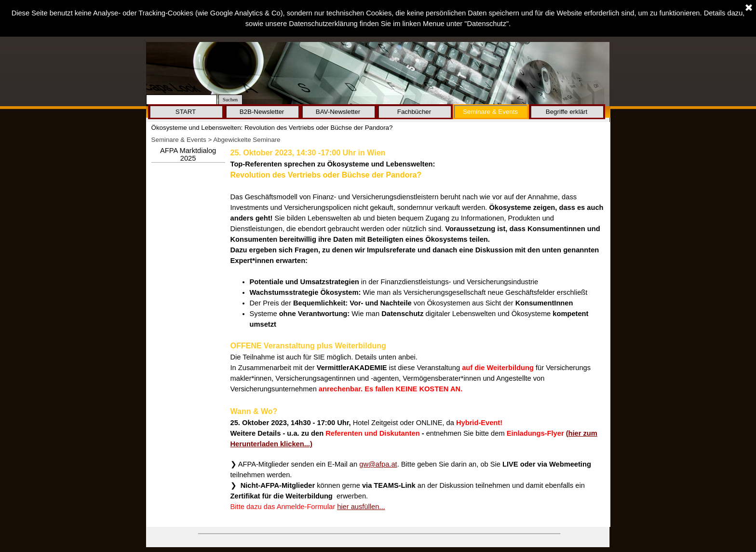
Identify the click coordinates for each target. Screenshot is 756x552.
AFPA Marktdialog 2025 (188, 154)
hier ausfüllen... (361, 507)
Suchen (230, 100)
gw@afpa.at (378, 464)
